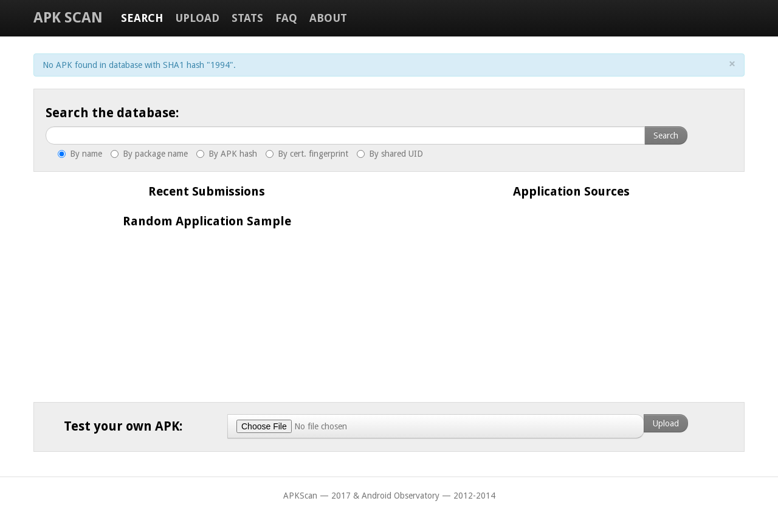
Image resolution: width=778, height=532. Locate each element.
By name (80, 154)
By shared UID (390, 154)
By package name (149, 154)
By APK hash (227, 154)
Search (142, 18)
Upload (197, 18)
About (328, 18)
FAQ (286, 18)
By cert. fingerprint (307, 154)
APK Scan (68, 18)
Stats (247, 18)
